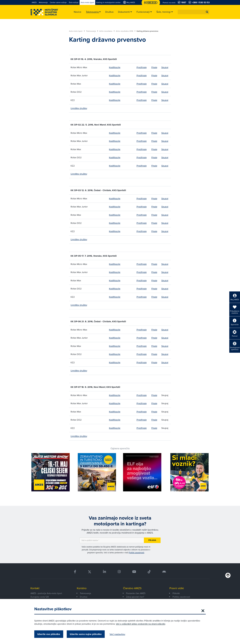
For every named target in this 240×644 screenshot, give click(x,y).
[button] (207, 12)
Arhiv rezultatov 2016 (126, 31)
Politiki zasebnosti (136, 553)
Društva (84, 597)
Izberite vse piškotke (49, 634)
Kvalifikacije (115, 67)
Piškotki (176, 593)
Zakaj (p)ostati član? (135, 597)
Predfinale (142, 67)
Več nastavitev (117, 634)
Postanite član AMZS (136, 593)
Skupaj (165, 67)
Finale (154, 67)
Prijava (152, 540)
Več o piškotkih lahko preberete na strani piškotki (141, 624)
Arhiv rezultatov (107, 31)
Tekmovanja (92, 31)
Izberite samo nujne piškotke (86, 634)
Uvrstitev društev (79, 108)
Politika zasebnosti (181, 597)
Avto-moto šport (77, 31)
